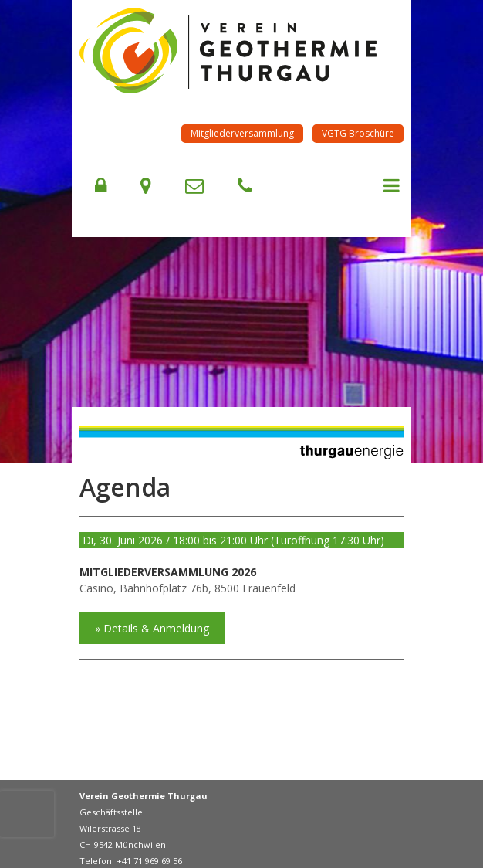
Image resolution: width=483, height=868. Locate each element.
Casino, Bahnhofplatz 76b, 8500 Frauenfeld (187, 588)
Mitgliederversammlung (242, 133)
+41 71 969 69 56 (149, 861)
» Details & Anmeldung (152, 628)
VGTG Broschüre (358, 133)
